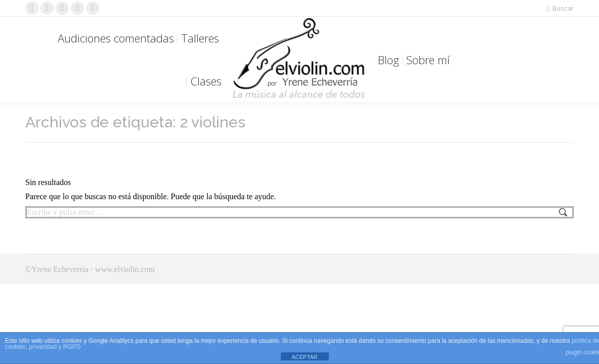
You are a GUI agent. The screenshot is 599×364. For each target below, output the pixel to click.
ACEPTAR (304, 357)
